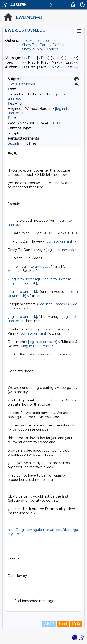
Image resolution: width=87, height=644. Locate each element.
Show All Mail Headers (40, 49)
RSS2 (76, 624)
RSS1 (63, 624)
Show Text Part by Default (43, 45)
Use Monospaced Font (40, 41)
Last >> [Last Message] (71, 58)
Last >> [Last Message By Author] (71, 67)
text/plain (15, 143)
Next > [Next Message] (57, 58)
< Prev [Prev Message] (43, 58)
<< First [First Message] (29, 58)
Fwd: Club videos (21, 84)
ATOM (49, 624)
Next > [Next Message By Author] (57, 67)
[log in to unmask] (60, 241)
